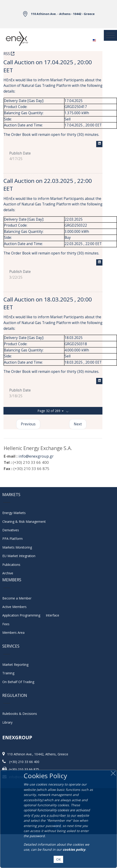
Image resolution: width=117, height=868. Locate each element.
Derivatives (11, 530)
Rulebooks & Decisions (20, 714)
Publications (11, 565)
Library (7, 722)
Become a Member (17, 598)
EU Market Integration (19, 556)
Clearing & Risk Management (24, 522)
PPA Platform (12, 539)
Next (78, 424)
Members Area (13, 633)
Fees (6, 624)
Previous (28, 424)
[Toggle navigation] (110, 35)
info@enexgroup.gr (36, 456)
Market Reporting (15, 665)
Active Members (14, 607)
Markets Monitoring (17, 547)
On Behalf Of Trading (18, 682)
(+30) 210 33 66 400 (24, 762)
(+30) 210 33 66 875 (24, 769)
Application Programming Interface (31, 615)
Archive (8, 573)
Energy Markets (14, 513)
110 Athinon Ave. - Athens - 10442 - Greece (63, 14)
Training (8, 673)
